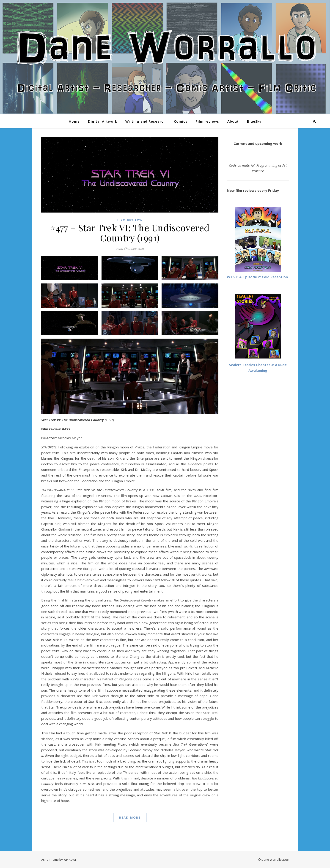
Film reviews (207, 121)
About (233, 121)
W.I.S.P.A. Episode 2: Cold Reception (257, 277)
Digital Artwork (103, 121)
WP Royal (70, 860)
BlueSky (254, 121)
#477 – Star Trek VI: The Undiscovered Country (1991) (130, 233)
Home (74, 121)
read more (130, 817)
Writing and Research (146, 121)
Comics (181, 121)
